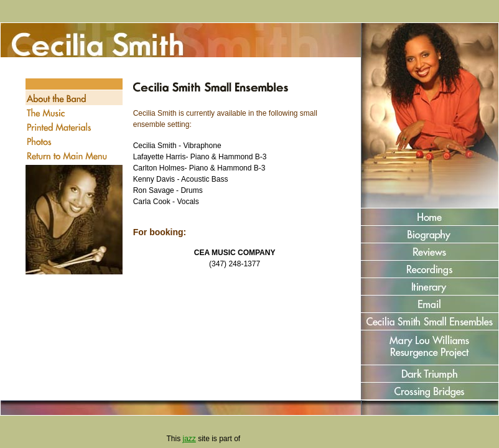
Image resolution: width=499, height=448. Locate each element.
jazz (189, 439)
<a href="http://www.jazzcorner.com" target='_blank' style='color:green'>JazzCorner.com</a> (288, 439)
